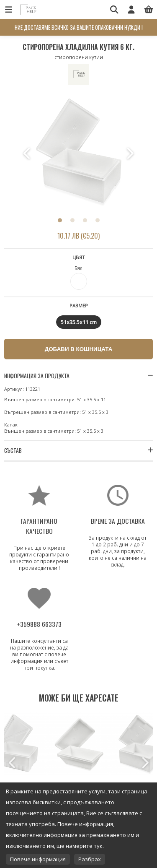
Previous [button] (28, 153)
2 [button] (72, 220)
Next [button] (130, 153)
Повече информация (38, 859)
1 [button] (60, 220)
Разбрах (90, 859)
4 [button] (98, 220)
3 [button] (85, 220)
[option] (79, 153)
